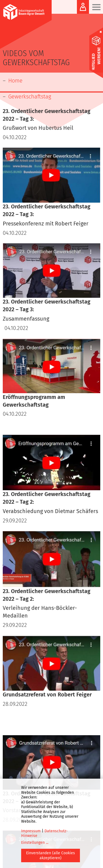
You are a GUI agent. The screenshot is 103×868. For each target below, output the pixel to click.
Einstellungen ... (35, 843)
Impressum (31, 831)
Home (15, 81)
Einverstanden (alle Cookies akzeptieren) (51, 855)
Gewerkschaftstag (30, 97)
